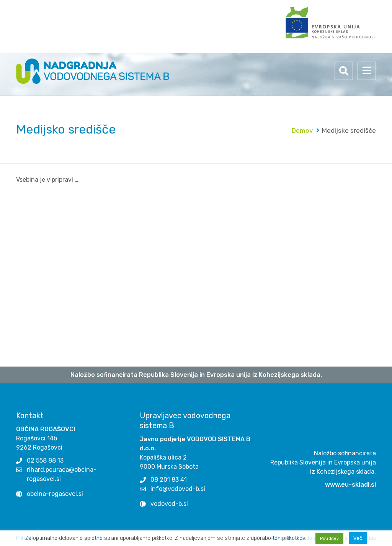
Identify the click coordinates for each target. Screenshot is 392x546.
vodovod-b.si (169, 504)
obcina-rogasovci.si (55, 494)
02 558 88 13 (45, 460)
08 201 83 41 (169, 480)
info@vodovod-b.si (178, 489)
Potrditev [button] (329, 539)
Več (358, 538)
